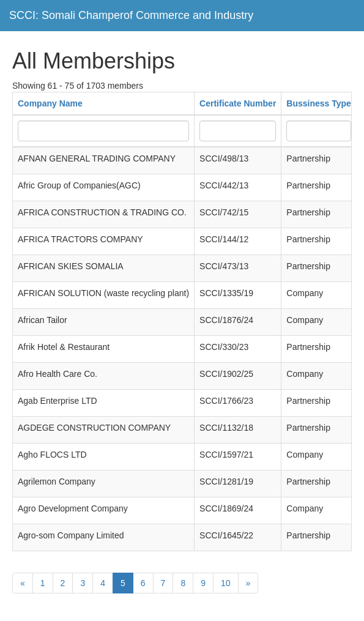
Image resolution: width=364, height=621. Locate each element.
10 (226, 583)
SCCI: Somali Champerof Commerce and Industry (131, 15)
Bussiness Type (319, 103)
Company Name (50, 103)
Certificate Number (238, 103)
